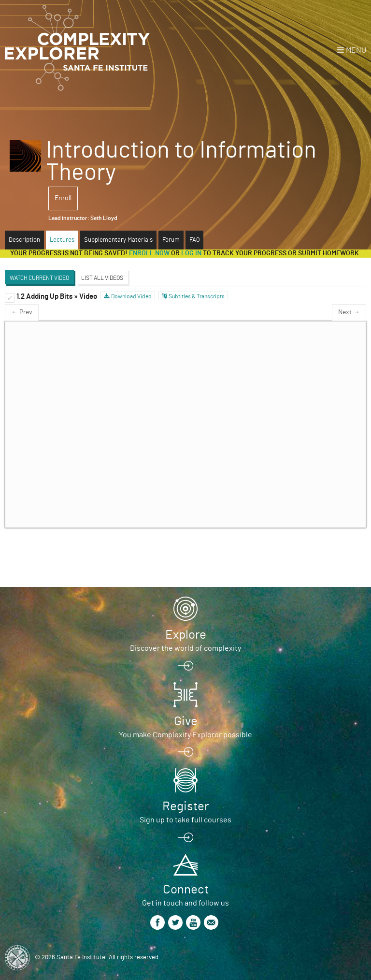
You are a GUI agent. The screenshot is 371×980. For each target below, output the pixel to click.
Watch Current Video (39, 278)
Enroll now (149, 253)
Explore (186, 635)
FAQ (194, 240)
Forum (171, 240)
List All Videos (102, 278)
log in (191, 253)
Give (186, 721)
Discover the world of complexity (185, 648)
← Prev (22, 312)
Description (24, 240)
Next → (349, 312)
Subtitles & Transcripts (197, 296)
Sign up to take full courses (185, 820)
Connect (186, 890)
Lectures (62, 240)
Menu (356, 50)
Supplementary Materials (118, 240)
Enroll (63, 198)
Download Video (131, 296)
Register (185, 806)
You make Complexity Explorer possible (185, 735)
